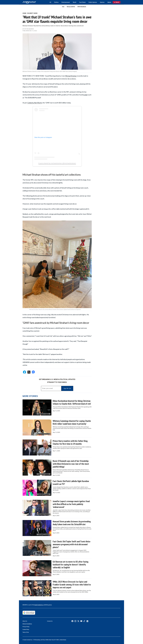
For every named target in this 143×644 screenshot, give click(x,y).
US (50, 2)
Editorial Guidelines (27, 624)
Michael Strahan (71, 76)
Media (109, 2)
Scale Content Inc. (39, 605)
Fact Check (82, 2)
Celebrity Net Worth (35, 103)
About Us (25, 621)
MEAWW (25, 605)
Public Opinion (93, 2)
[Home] (29, 2)
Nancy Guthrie (71, 7)
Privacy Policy (26, 627)
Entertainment (66, 2)
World (75, 2)
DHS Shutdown (82, 7)
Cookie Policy (26, 629)
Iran (63, 7)
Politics (56, 2)
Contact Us (50, 621)
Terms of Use (26, 632)
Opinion (102, 2)
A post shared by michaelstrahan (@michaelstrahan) (57, 163)
